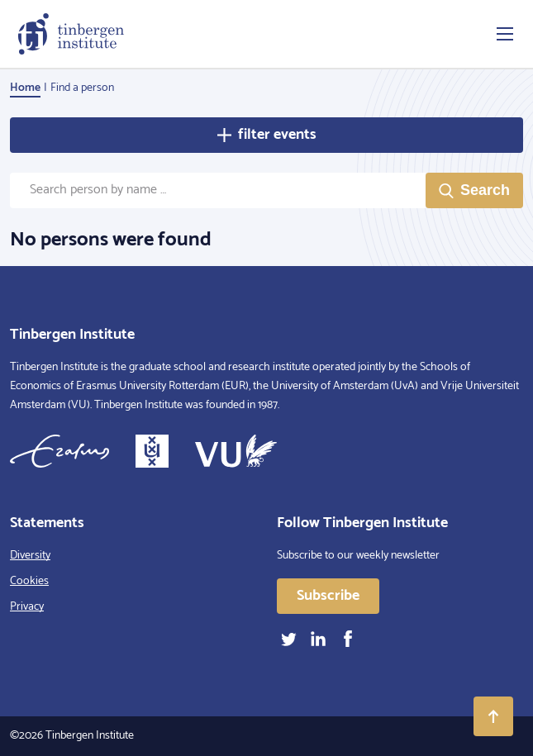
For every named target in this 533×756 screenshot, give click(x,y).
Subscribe (328, 596)
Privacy (27, 607)
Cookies (29, 581)
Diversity (30, 556)
